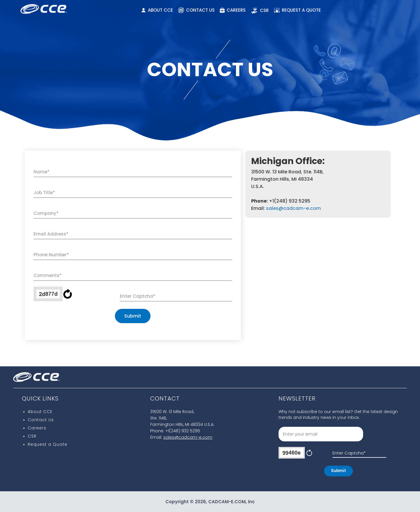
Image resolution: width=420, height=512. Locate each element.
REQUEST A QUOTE (297, 10)
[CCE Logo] (44, 7)
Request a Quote (48, 444)
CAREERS (232, 10)
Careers (37, 428)
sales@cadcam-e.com (293, 208)
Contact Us (41, 420)
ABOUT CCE (157, 10)
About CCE (40, 412)
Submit (133, 316)
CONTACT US (196, 10)
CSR (260, 11)
